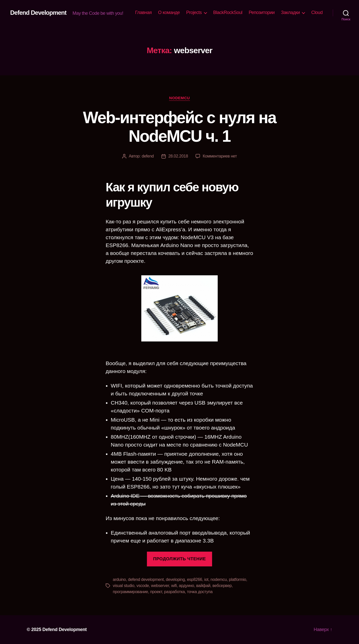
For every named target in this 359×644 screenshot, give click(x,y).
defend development (146, 579)
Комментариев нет (220, 156)
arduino (119, 579)
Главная (143, 12)
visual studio (124, 586)
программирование (130, 592)
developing (175, 579)
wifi (174, 586)
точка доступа (200, 592)
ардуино (187, 586)
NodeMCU (179, 98)
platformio (238, 579)
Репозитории (262, 12)
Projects (194, 12)
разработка (175, 592)
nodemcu (219, 579)
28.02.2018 (178, 156)
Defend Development (38, 13)
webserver (160, 586)
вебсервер (222, 586)
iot (206, 579)
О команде (169, 12)
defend (148, 156)
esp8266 (195, 579)
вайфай (203, 586)
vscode (143, 586)
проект (156, 592)
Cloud (317, 12)
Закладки (291, 12)
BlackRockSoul (228, 12)
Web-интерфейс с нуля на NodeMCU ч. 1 (179, 127)
